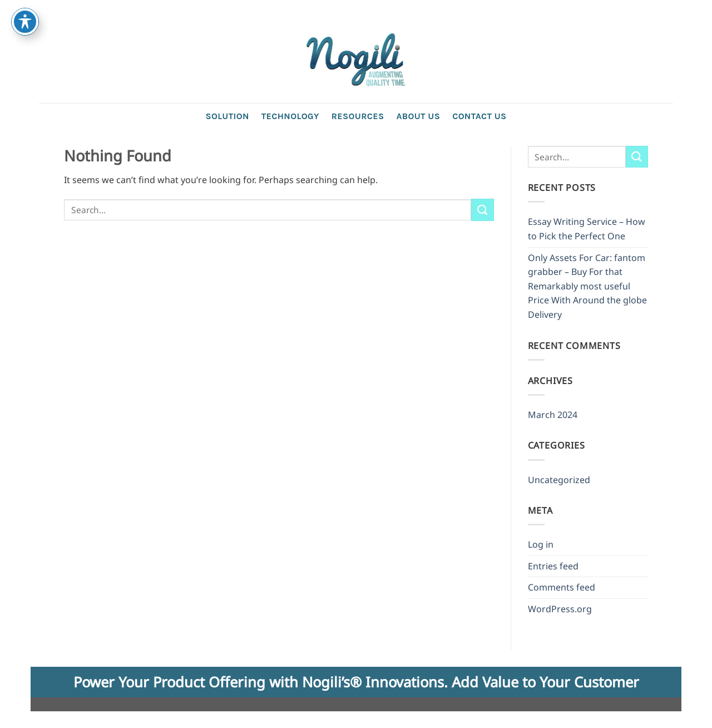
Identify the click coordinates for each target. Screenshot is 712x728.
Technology (290, 116)
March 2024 (553, 415)
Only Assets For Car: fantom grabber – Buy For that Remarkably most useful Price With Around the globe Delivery (587, 286)
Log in (541, 544)
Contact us (479, 116)
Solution (227, 116)
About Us (418, 116)
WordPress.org (560, 609)
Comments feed (562, 587)
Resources (358, 116)
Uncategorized (559, 480)
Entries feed (553, 566)
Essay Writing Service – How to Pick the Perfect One (587, 229)
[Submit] (482, 210)
